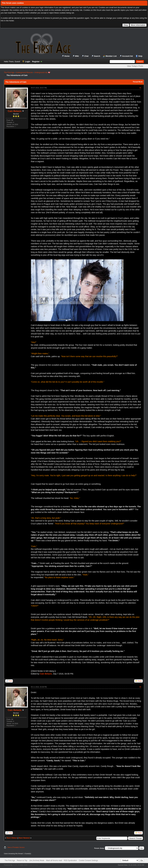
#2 (140, 687)
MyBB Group (33, 865)
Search (97, 56)
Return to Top (22, 860)
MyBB (15, 865)
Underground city (41, 72)
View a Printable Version (16, 847)
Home (67, 56)
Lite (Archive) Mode (37, 860)
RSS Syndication (70, 860)
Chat (86, 56)
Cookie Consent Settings (88, 860)
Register (36, 62)
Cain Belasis (15, 111)
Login (28, 62)
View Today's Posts (135, 66)
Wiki (77, 56)
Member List (111, 56)
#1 (140, 88)
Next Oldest (12, 838)
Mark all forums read (54, 860)
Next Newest (24, 838)
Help (140, 56)
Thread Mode (138, 82)
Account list (127, 56)
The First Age (9, 72)
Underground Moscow (24, 72)
